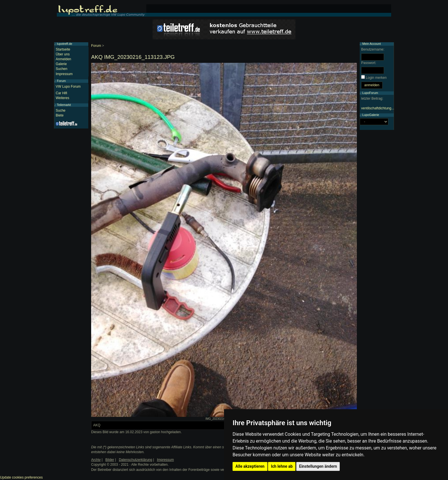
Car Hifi (61, 93)
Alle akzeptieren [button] (250, 466)
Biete (60, 115)
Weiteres (62, 98)
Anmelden (63, 59)
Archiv (96, 460)
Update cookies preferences (21, 477)
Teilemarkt (64, 105)
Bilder (110, 460)
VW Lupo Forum (68, 87)
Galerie (61, 64)
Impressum (64, 74)
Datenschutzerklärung (136, 460)
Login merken (376, 78)
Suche (61, 111)
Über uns (63, 54)
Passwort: (369, 63)
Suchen (62, 69)
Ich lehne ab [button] (282, 466)
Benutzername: (373, 49)
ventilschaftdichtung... (378, 108)
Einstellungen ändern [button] (318, 466)
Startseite (63, 49)
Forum (96, 46)
